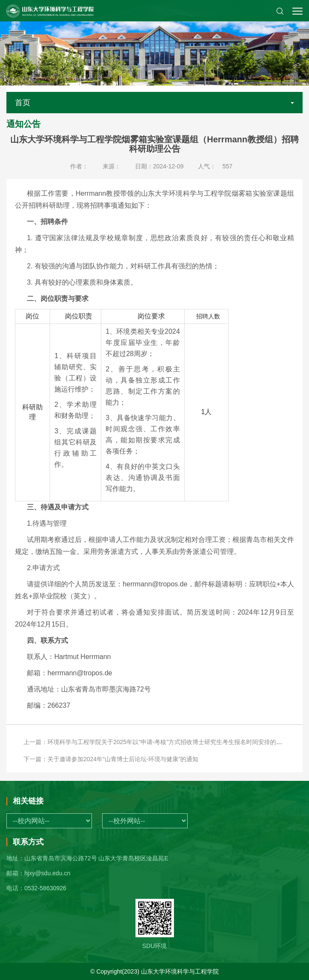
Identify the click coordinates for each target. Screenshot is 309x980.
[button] (280, 11)
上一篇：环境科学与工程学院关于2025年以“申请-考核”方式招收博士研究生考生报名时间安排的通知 (156, 742)
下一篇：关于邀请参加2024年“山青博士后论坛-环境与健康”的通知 (111, 759)
